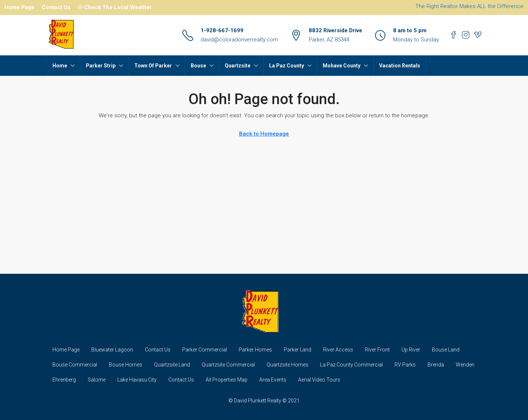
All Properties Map (227, 380)
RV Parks (405, 365)
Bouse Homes (126, 365)
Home (60, 66)
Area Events (273, 380)
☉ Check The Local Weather (115, 7)
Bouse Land (446, 350)
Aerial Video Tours (319, 380)
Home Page (19, 7)
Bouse (198, 66)
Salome (97, 380)
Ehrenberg (64, 380)
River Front (377, 350)
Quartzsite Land (172, 365)
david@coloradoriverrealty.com (239, 40)
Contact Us (56, 7)
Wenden (465, 365)
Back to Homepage (264, 134)
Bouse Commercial (75, 365)
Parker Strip (101, 66)
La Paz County (287, 66)
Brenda (436, 365)
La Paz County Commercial (351, 365)
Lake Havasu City (137, 380)
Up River (411, 350)
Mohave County (342, 66)
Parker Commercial (205, 350)
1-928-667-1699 (222, 30)
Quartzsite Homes (287, 365)
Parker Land (298, 350)
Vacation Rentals (400, 66)
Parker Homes (255, 350)
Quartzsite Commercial (228, 365)
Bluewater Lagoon (112, 350)
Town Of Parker (153, 66)
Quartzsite (238, 66)
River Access (338, 350)
